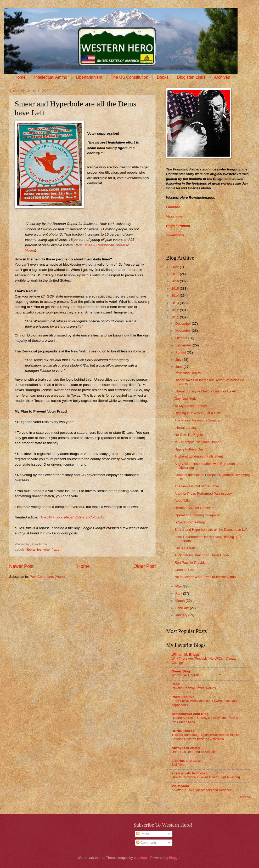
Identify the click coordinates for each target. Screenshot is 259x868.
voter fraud (52, 549)
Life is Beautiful (186, 548)
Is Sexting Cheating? (190, 522)
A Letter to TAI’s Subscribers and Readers (201, 790)
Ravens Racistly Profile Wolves (194, 688)
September (184, 345)
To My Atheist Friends (191, 406)
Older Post (145, 566)
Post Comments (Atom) (47, 577)
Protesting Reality (188, 373)
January (182, 615)
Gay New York (185, 399)
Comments (147, 843)
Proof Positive (183, 697)
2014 (176, 296)
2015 (176, 289)
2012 (176, 310)
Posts (143, 834)
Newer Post (21, 566)
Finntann (173, 207)
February (182, 608)
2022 (176, 267)
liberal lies (34, 549)
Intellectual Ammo (51, 77)
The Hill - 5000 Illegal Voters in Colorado (72, 517)
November (184, 331)
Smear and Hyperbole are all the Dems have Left (211, 530)
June (179, 367)
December (184, 324)
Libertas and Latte (186, 761)
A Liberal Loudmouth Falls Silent (199, 456)
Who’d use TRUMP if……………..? (196, 675)
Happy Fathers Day (189, 449)
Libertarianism (89, 77)
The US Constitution (129, 77)
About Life (182, 501)
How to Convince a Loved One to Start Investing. (206, 777)
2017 (176, 274)
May (179, 586)
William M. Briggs (186, 655)
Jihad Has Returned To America (194, 752)
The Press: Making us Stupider (198, 420)
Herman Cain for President (194, 508)
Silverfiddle (175, 235)
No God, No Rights (189, 435)
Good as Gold (185, 570)
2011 (176, 317)
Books (163, 77)
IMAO (176, 684)
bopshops (141, 858)
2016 (176, 281)
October (182, 338)
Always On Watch (186, 748)
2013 (176, 303)
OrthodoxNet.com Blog (190, 714)
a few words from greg (190, 773)
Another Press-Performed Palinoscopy (203, 493)
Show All (245, 797)
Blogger (175, 858)
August (181, 352)
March (180, 601)
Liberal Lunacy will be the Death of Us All (205, 391)
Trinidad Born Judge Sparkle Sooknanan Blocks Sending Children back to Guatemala (205, 737)
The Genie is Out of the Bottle (197, 486)
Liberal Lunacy (185, 428)
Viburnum (174, 216)
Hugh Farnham (178, 226)
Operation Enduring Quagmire (197, 515)
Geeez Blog (181, 671)
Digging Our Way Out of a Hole (198, 413)
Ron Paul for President (192, 563)
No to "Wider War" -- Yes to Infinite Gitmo (205, 577)
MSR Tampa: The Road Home (197, 442)
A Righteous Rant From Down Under (202, 555)
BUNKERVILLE (184, 731)
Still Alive (178, 765)
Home (20, 77)
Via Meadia (180, 786)
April (179, 593)
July (179, 360)
